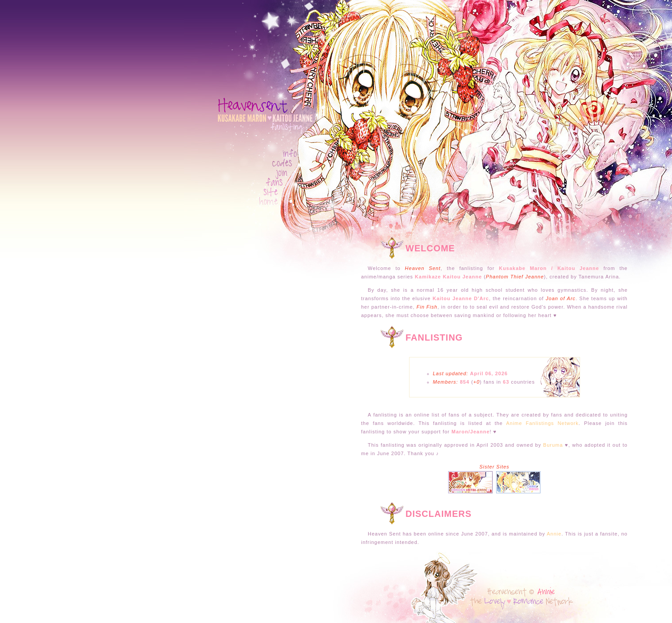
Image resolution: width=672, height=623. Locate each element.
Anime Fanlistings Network (542, 423)
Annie (554, 534)
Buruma (553, 445)
